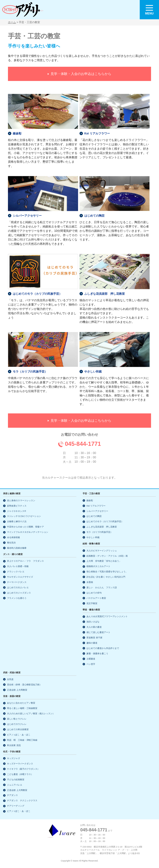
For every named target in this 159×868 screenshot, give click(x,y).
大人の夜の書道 (94, 627)
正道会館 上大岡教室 (17, 690)
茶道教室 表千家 (94, 638)
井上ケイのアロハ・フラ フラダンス (25, 561)
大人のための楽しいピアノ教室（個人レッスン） (31, 714)
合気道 (10, 679)
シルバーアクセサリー (27, 210)
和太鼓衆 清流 (14, 745)
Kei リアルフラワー (97, 127)
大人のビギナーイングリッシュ (102, 551)
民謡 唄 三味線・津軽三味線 (22, 740)
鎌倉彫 (17, 127)
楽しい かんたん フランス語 (102, 588)
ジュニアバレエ (15, 785)
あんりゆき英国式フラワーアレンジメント (107, 616)
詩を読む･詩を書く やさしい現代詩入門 (106, 577)
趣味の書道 (92, 643)
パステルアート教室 (96, 598)
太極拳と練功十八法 (17, 521)
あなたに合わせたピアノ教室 (21, 703)
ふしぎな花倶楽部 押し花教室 (105, 288)
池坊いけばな (93, 622)
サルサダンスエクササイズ (20, 577)
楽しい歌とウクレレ (17, 719)
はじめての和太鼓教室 (18, 729)
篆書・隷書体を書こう (97, 654)
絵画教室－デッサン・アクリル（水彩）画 (107, 556)
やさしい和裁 (93, 366)
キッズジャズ (13, 758)
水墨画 (90, 582)
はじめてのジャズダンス (19, 593)
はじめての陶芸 (94, 210)
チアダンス (12, 795)
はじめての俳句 (94, 593)
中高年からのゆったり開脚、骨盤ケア (25, 527)
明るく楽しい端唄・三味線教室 (22, 708)
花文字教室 (92, 603)
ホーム (12, 22)
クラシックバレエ (16, 572)
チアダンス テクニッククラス (22, 801)
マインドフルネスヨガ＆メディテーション (28, 532)
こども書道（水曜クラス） (20, 774)
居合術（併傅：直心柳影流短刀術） (24, 685)
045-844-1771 (83, 438)
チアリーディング (16, 806)
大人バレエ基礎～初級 (18, 566)
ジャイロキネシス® (17, 511)
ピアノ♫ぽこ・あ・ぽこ (19, 735)
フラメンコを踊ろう (17, 598)
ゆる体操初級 (13, 537)
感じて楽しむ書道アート (98, 632)
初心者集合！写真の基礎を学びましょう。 (107, 572)
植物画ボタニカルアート (98, 566)
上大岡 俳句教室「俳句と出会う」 (104, 561)
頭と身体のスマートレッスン (21, 501)
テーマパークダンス (17, 582)
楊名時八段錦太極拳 (17, 548)
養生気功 (11, 543)
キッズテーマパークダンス (20, 764)
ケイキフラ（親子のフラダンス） (23, 769)
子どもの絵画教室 (16, 780)
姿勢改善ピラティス (17, 506)
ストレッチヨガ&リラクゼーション (24, 516)
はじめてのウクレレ (17, 724)
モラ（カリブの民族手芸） (30, 366)
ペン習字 (91, 664)
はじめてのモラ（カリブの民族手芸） (37, 288)
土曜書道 (91, 659)
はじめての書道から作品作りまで (103, 648)
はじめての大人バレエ (18, 588)
